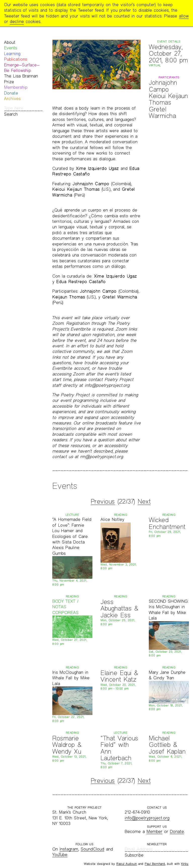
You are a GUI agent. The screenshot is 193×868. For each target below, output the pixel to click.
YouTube (60, 855)
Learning (12, 54)
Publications (16, 59)
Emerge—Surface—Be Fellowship (22, 68)
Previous (103, 501)
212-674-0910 (137, 812)
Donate (11, 93)
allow (184, 16)
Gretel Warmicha (162, 112)
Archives (12, 99)
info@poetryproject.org (147, 818)
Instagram (69, 849)
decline (17, 21)
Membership (16, 87)
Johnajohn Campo (163, 86)
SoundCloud (92, 849)
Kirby (185, 864)
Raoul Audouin (127, 864)
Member (154, 831)
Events (11, 48)
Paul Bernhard (155, 864)
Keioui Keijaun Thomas (168, 99)
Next (144, 501)
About (10, 42)
